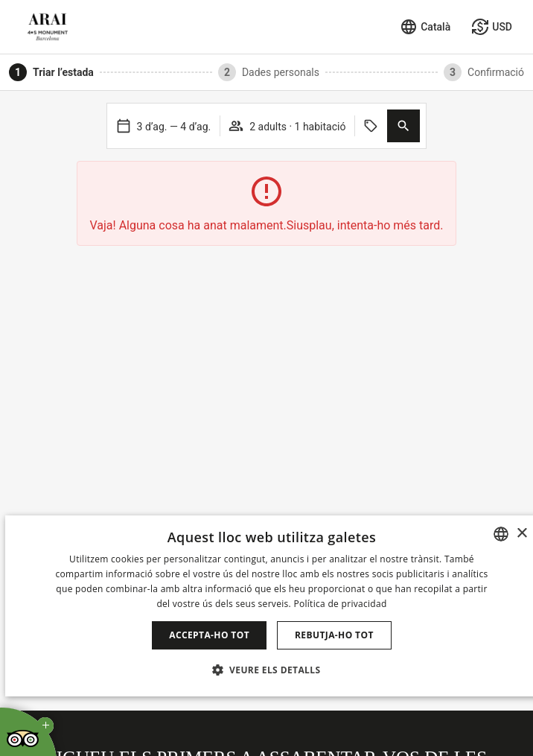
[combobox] (501, 534)
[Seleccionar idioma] (425, 27)
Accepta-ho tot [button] (209, 635)
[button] (403, 126)
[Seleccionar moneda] (492, 27)
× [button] (521, 534)
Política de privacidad (340, 604)
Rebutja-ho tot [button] (334, 635)
